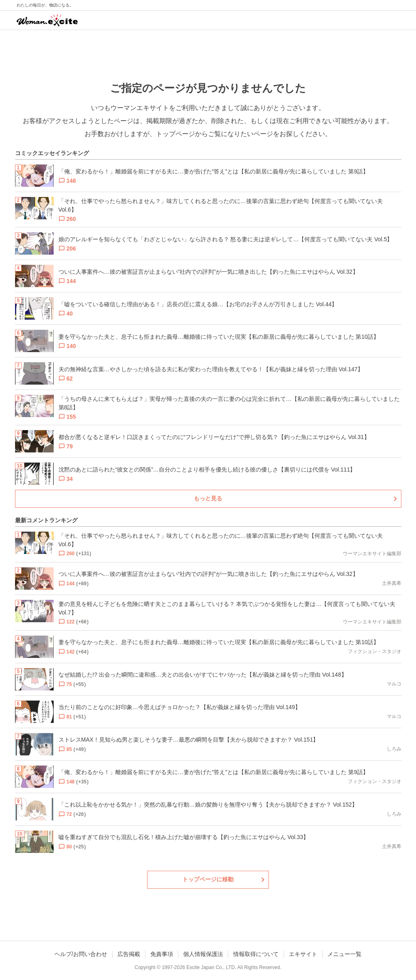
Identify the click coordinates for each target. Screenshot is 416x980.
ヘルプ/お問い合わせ (81, 954)
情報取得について (256, 954)
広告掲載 (129, 954)
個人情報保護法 (203, 954)
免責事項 (162, 954)
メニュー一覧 (344, 954)
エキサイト (303, 954)
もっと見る (208, 498)
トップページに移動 (208, 879)
